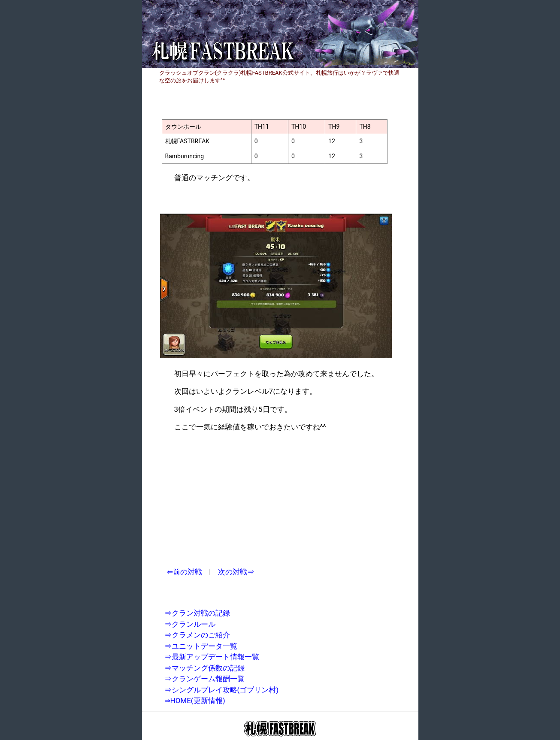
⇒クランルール (190, 624)
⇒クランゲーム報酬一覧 (204, 679)
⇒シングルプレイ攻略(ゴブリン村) (222, 690)
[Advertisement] (236, 500)
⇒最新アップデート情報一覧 (212, 657)
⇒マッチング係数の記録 (204, 668)
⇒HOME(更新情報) (195, 701)
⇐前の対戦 (185, 572)
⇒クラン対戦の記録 (197, 613)
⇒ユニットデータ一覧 (201, 646)
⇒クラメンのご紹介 (197, 635)
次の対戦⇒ (236, 572)
